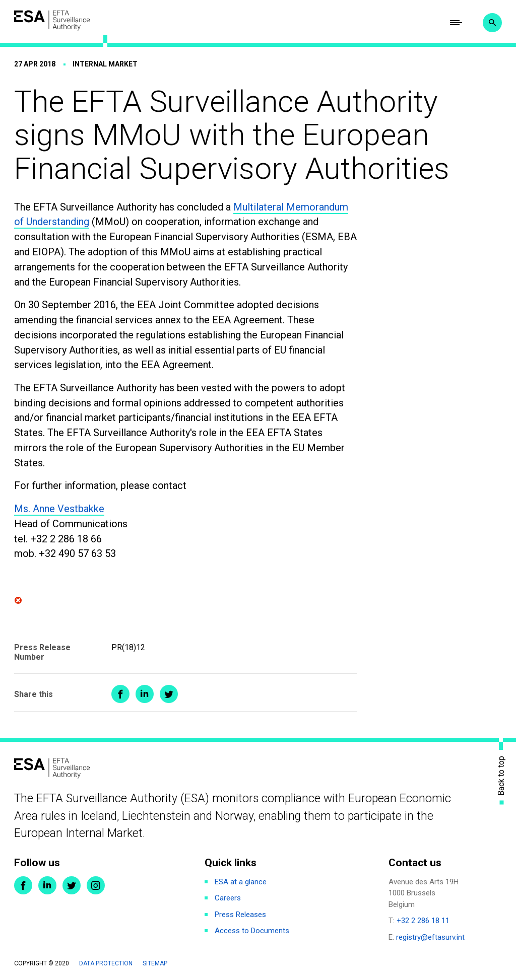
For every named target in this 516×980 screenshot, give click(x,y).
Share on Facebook (120, 694)
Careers (228, 898)
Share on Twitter (169, 694)
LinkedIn (47, 885)
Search (492, 23)
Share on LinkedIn (145, 694)
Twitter (72, 885)
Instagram (96, 885)
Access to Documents (252, 931)
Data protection (106, 963)
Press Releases (240, 915)
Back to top (501, 776)
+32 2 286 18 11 (423, 921)
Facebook (23, 885)
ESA (52, 20)
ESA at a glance (241, 882)
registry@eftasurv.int (430, 937)
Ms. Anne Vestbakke (59, 509)
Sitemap (155, 963)
